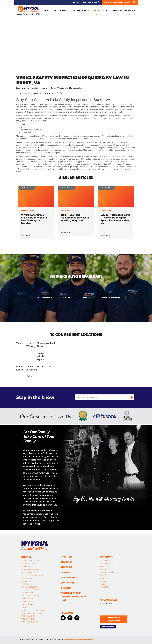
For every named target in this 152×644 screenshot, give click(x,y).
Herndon (21, 366)
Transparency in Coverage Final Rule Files (73, 596)
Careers (86, 10)
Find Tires (67, 557)
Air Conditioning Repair (30, 561)
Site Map (66, 588)
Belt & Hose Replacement (30, 570)
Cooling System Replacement (32, 575)
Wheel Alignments (28, 616)
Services (64, 10)
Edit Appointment (108, 627)
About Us (117, 10)
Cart (76, 2)
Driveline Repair (26, 578)
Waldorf (51, 343)
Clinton (51, 366)
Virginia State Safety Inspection (33, 610)
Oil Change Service (28, 593)
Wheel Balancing (27, 619)
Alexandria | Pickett (108, 564)
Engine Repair (26, 581)
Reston (20, 370)
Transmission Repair (28, 604)
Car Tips (97, 10)
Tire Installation (27, 599)
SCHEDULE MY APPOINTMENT (120, 2)
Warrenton (42, 366)
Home (47, 10)
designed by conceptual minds (79, 640)
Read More (26, 235)
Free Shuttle (64, 297)
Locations (129, 10)
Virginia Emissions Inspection (32, 613)
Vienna (20, 343)
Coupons (75, 10)
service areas (23, 93)
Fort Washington (107, 572)
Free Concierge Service (41, 297)
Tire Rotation (26, 602)
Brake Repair (25, 567)
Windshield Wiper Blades (30, 622)
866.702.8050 (91, 2)
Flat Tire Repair (26, 584)
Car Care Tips (69, 577)
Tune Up (24, 607)
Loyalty (107, 10)
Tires (55, 10)
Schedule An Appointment (114, 619)
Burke (30, 366)
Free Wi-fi (88, 297)
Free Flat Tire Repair (111, 297)
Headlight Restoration (29, 587)
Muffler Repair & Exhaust (30, 590)
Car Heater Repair (27, 572)
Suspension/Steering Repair (31, 596)
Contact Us (67, 583)
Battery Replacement (29, 564)
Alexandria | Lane (107, 561)
